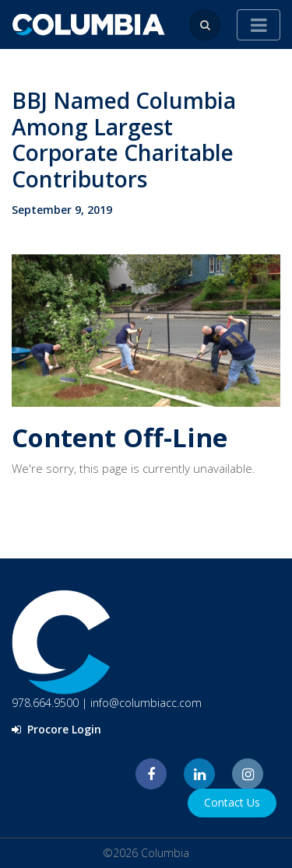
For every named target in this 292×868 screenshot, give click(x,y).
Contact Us (232, 802)
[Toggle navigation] (259, 25)
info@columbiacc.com (146, 703)
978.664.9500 (45, 703)
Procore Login (56, 729)
